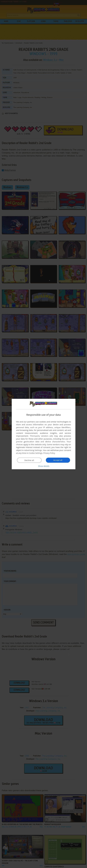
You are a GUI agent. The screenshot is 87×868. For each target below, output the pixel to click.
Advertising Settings (33, 450)
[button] (44, 466)
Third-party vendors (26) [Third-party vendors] (41, 436)
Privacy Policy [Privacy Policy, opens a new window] (49, 453)
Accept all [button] (58, 460)
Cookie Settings (35, 453)
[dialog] (44, 434)
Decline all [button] (29, 460)
